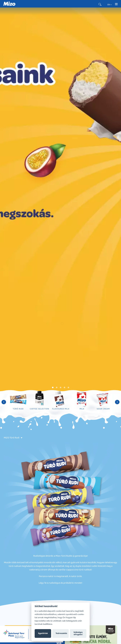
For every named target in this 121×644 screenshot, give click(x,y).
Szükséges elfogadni (78, 633)
